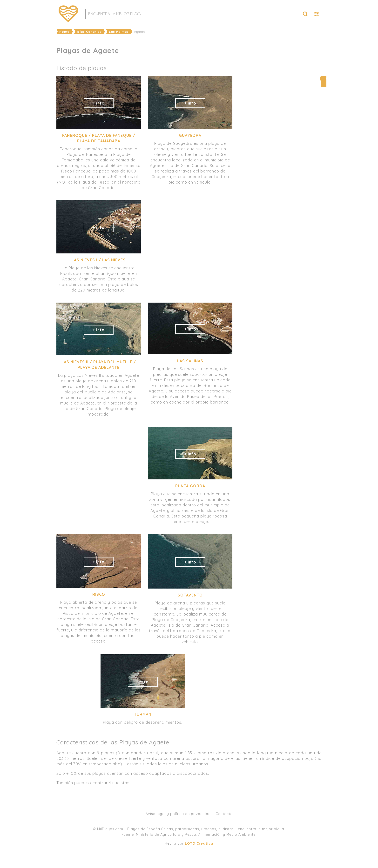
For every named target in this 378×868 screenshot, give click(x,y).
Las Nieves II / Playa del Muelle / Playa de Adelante (99, 365)
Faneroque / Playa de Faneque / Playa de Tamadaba (99, 138)
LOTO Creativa (199, 843)
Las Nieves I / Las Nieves (99, 260)
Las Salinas (190, 361)
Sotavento (190, 595)
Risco (99, 594)
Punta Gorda (190, 486)
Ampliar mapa (280, 79)
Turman (143, 714)
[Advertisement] (279, 301)
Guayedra (190, 135)
